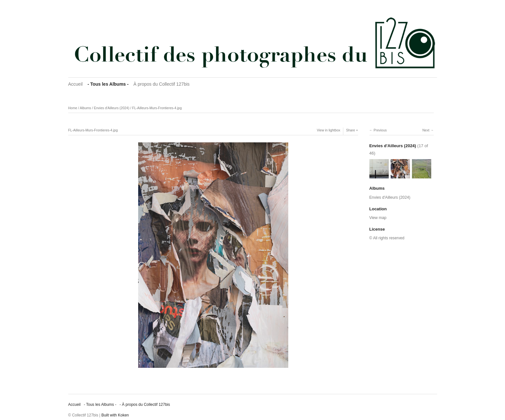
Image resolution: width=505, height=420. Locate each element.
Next (426, 130)
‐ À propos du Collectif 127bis (145, 405)
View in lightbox (329, 130)
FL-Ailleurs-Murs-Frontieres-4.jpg (157, 108)
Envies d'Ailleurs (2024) (111, 108)
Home (73, 108)
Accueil (76, 84)
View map (378, 218)
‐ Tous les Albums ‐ (108, 84)
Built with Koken (115, 415)
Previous (380, 130)
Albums (86, 108)
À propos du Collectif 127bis (161, 84)
